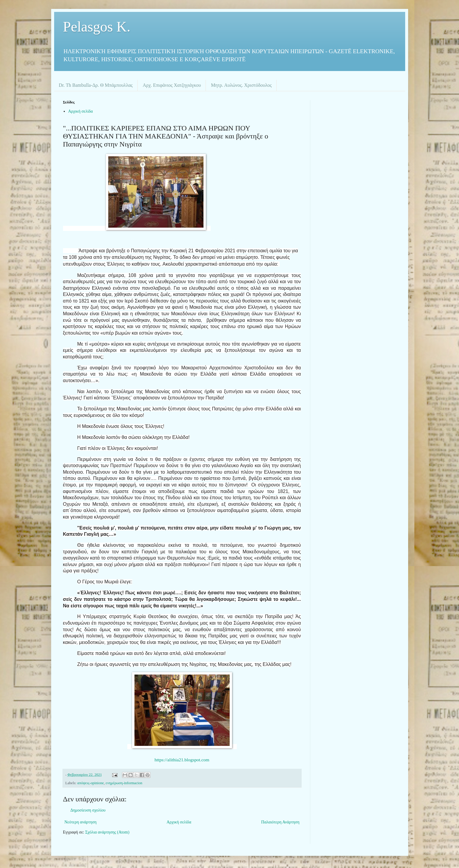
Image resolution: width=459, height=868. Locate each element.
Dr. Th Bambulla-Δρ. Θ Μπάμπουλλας (96, 85)
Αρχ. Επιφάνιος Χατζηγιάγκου (172, 85)
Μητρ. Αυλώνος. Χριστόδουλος (241, 85)
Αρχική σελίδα (80, 111)
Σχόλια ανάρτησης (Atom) (107, 832)
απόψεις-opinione (91, 783)
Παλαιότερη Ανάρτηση (280, 822)
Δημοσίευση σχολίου (88, 810)
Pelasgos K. (97, 27)
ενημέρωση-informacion (124, 783)
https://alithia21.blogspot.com (182, 760)
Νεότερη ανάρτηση (81, 822)
